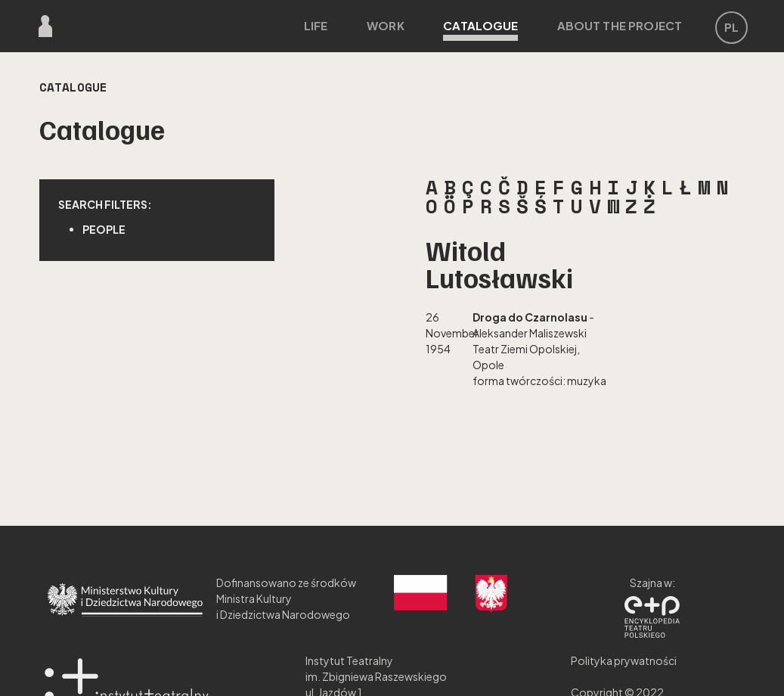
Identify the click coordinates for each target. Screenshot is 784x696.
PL (731, 27)
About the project (620, 25)
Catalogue (480, 30)
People (104, 229)
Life (316, 25)
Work (385, 25)
